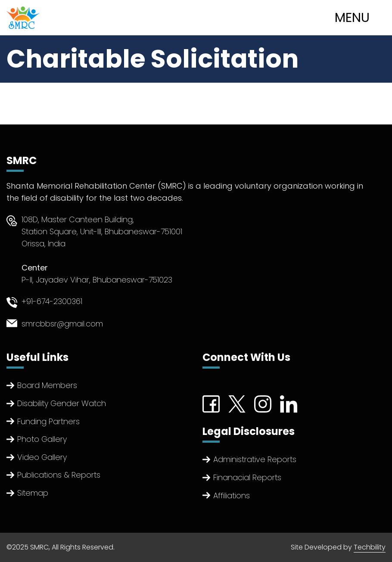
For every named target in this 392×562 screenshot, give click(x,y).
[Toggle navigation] (361, 18)
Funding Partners (48, 421)
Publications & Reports (59, 475)
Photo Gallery (42, 439)
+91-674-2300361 (52, 301)
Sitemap (33, 493)
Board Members (47, 385)
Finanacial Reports (247, 477)
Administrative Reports (255, 459)
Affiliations (232, 495)
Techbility (370, 547)
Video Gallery (42, 457)
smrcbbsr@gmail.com (62, 324)
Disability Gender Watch (62, 403)
